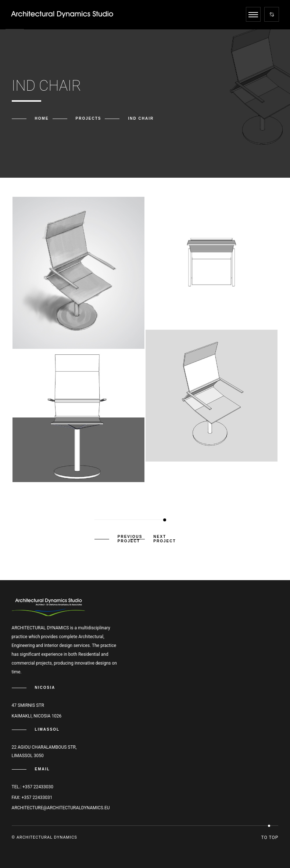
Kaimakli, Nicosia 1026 (37, 716)
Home (42, 118)
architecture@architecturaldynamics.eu (61, 808)
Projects (89, 118)
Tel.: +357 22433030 (33, 787)
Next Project (164, 539)
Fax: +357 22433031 (32, 798)
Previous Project (130, 539)
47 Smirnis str (28, 705)
